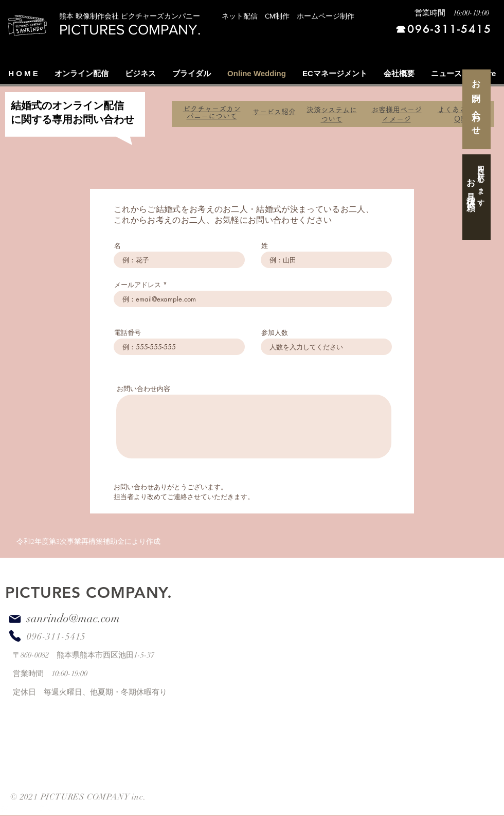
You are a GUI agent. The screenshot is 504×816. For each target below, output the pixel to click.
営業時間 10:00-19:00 (452, 13)
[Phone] (15, 636)
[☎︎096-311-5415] (436, 30)
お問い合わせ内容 (143, 389)
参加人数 (275, 333)
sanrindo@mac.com (73, 618)
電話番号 (128, 333)
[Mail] (15, 619)
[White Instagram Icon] (45, 809)
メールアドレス (138, 285)
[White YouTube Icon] (6, 809)
